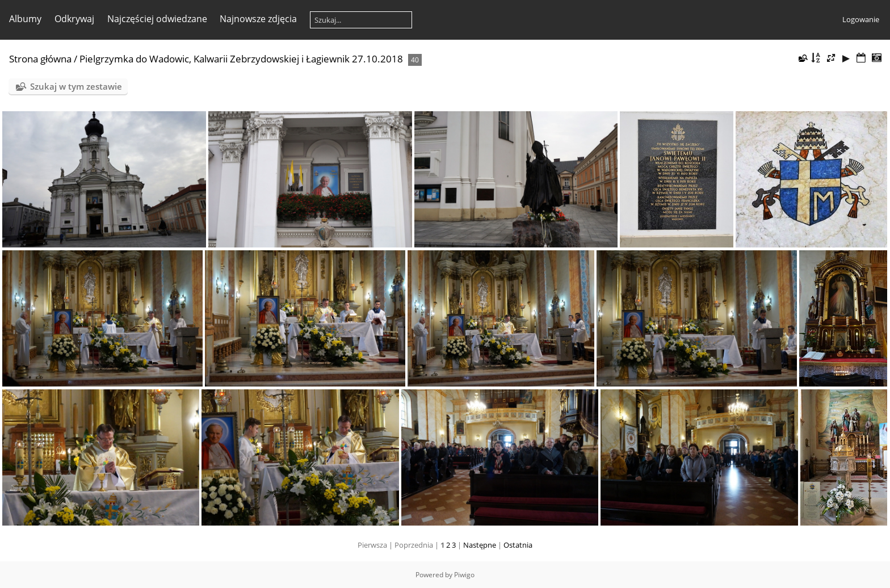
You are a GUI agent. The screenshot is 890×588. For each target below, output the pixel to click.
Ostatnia (518, 545)
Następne (480, 545)
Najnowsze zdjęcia (258, 19)
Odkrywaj (74, 19)
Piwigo (464, 575)
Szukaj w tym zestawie (76, 86)
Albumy (25, 19)
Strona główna (40, 59)
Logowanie (861, 19)
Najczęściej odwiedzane (157, 19)
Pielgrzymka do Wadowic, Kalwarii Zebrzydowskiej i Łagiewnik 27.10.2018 (241, 59)
